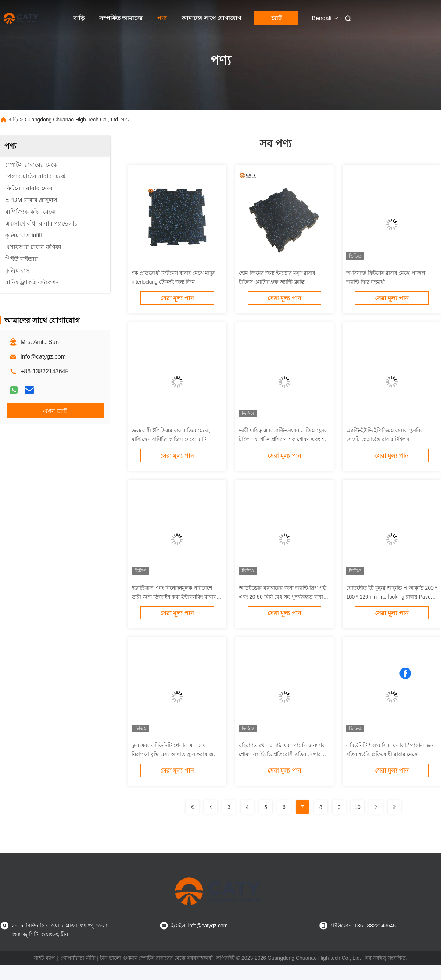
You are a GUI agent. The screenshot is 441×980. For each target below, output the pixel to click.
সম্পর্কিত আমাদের (121, 18)
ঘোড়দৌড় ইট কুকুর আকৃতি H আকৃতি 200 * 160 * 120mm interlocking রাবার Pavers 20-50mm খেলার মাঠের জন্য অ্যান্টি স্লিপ (392, 597)
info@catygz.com (43, 357)
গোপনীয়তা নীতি (78, 958)
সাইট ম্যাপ (44, 958)
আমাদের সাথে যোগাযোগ (211, 18)
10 (358, 807)
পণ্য (162, 18)
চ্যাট (276, 18)
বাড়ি (79, 18)
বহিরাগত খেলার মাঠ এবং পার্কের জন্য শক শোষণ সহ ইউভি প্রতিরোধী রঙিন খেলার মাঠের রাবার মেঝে (282, 754)
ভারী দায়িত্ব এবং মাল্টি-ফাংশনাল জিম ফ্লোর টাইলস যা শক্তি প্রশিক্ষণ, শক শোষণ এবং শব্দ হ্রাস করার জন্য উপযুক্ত (284, 439)
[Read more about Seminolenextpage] (192, 807)
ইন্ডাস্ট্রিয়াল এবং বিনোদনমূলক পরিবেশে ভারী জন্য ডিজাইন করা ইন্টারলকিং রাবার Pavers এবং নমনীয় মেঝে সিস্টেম (174, 597)
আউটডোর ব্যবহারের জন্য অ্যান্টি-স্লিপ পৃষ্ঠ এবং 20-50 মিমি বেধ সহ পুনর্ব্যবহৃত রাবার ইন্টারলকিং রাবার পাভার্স (283, 597)
